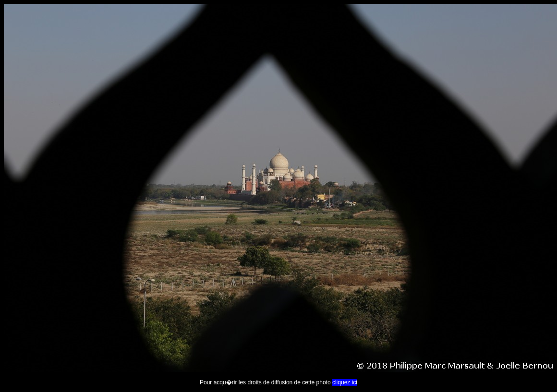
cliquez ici (345, 382)
